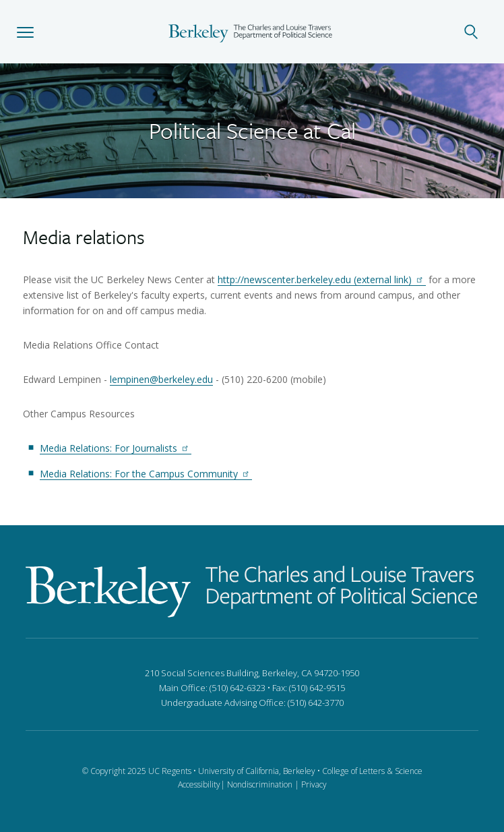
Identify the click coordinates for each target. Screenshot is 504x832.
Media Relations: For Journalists (116, 448)
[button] (25, 32)
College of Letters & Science (372, 771)
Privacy (314, 784)
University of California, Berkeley (257, 771)
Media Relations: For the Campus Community (146, 474)
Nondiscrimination (260, 784)
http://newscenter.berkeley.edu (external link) (322, 279)
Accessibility (199, 784)
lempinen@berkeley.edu (161, 379)
